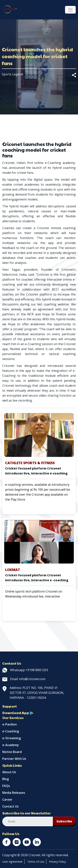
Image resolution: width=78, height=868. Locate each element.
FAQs (6, 786)
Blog (6, 779)
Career (7, 800)
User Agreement (12, 862)
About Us (9, 772)
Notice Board (12, 752)
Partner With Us (14, 759)
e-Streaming (12, 738)
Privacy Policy (57, 862)
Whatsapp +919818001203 (25, 670)
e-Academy (11, 745)
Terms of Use (36, 862)
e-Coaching (11, 731)
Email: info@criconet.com (24, 679)
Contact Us (10, 806)
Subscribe (64, 821)
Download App (18, 713)
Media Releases (14, 793)
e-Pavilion (10, 724)
